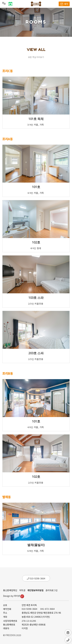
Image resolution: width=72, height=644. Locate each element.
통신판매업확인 (10, 590)
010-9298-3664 (36, 578)
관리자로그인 (52, 590)
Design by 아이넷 (14, 596)
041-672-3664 (47, 609)
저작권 (22, 590)
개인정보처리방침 (35, 590)
